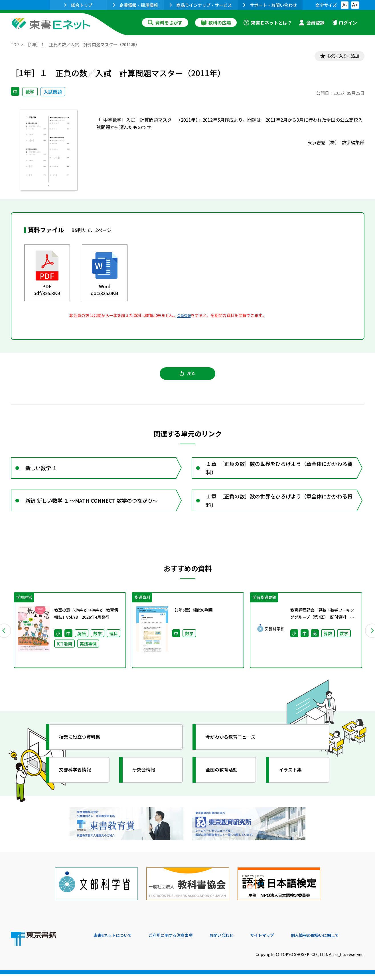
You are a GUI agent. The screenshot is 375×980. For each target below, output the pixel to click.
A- (345, 5)
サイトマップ (279, 941)
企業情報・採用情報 (135, 5)
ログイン (344, 23)
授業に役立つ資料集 (84, 749)
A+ (355, 5)
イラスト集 (293, 782)
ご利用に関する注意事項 (179, 941)
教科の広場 (216, 23)
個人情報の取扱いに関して (337, 941)
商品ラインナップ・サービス (201, 5)
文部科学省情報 (79, 782)
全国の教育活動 (225, 782)
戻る (188, 377)
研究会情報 (147, 782)
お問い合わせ (235, 941)
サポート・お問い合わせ (270, 5)
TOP (15, 44)
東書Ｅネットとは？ (268, 23)
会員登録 (312, 23)
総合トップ (78, 5)
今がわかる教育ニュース (235, 749)
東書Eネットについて (115, 941)
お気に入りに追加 (340, 57)
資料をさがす (165, 23)
